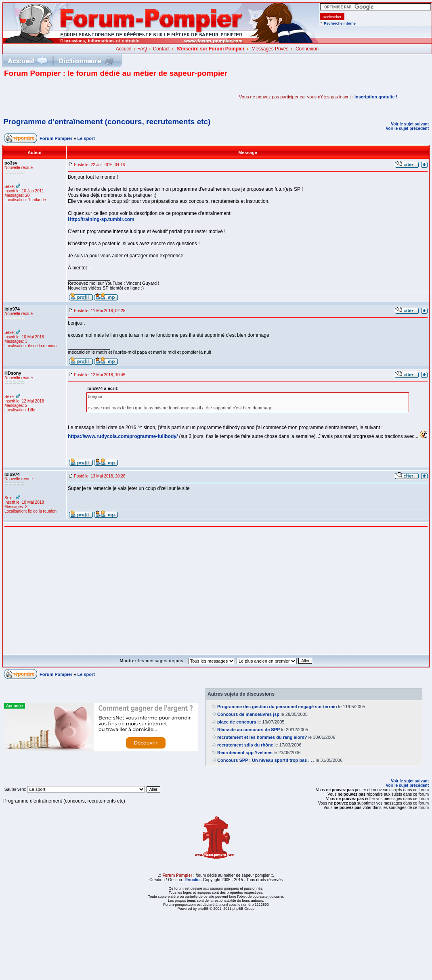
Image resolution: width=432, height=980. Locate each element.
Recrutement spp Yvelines (245, 753)
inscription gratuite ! (376, 97)
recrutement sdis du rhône (245, 745)
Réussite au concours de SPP (249, 730)
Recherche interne (340, 23)
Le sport (86, 138)
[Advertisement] (99, 97)
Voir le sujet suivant (410, 124)
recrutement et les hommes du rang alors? (262, 737)
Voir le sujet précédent (407, 128)
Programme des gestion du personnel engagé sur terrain (277, 707)
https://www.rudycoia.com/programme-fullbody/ (123, 436)
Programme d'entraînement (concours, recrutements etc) (107, 122)
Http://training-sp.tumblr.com (101, 219)
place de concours (237, 722)
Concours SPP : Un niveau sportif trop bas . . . (266, 760)
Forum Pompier (56, 138)
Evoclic (192, 880)
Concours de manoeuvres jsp (248, 714)
